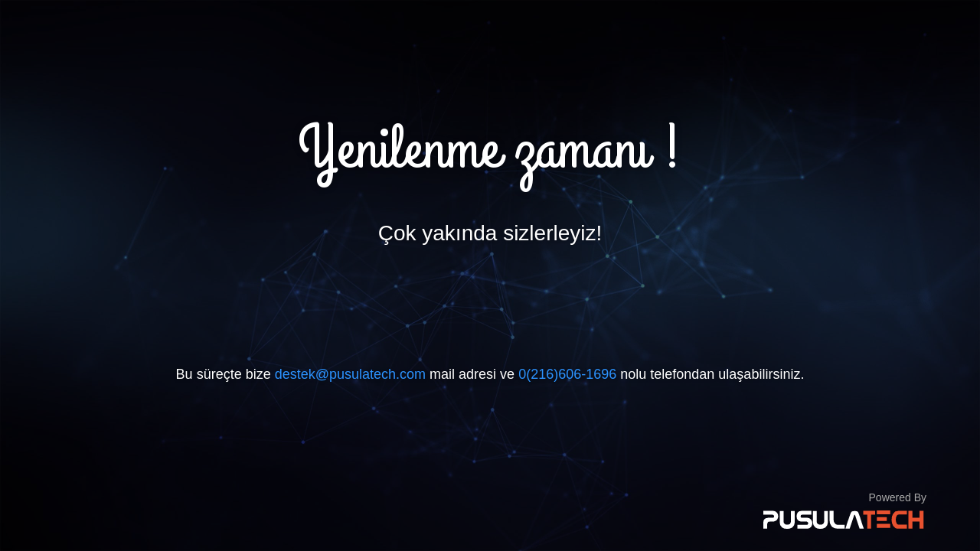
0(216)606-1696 (567, 374)
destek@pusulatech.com (350, 374)
